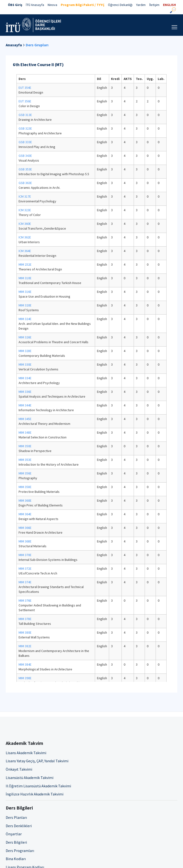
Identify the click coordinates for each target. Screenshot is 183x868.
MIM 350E (25, 446)
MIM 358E (25, 487)
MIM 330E (25, 364)
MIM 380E (25, 632)
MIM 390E (25, 678)
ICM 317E (25, 196)
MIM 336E (25, 392)
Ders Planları (16, 817)
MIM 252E (25, 264)
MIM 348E (25, 432)
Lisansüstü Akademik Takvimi (30, 778)
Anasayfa (14, 45)
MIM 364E (25, 514)
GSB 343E (25, 156)
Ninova (52, 5)
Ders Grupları (37, 45)
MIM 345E (25, 419)
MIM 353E (25, 460)
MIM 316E (25, 292)
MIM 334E (25, 378)
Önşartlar (14, 834)
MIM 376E (25, 600)
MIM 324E (25, 319)
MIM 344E (25, 405)
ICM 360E (25, 224)
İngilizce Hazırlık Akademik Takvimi (35, 794)
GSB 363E (25, 183)
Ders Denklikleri (19, 826)
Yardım (141, 5)
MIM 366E (25, 528)
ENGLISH (169, 5)
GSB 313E (25, 115)
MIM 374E (25, 582)
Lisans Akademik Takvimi (26, 753)
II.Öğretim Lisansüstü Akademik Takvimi (38, 786)
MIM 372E (25, 568)
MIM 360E (25, 500)
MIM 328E (25, 351)
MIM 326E (25, 337)
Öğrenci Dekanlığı (120, 5)
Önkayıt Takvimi (19, 769)
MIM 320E (25, 305)
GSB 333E (25, 142)
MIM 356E (25, 473)
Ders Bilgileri (16, 842)
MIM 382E (25, 646)
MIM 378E (25, 619)
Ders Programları (20, 851)
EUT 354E (25, 88)
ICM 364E (25, 251)
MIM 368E (25, 541)
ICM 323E (25, 210)
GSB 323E (25, 128)
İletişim (154, 5)
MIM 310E (25, 278)
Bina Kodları (16, 859)
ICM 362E (25, 237)
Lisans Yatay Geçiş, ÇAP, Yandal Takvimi (37, 761)
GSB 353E (25, 169)
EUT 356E (25, 101)
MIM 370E (25, 555)
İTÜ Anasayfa (35, 5)
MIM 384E (25, 664)
